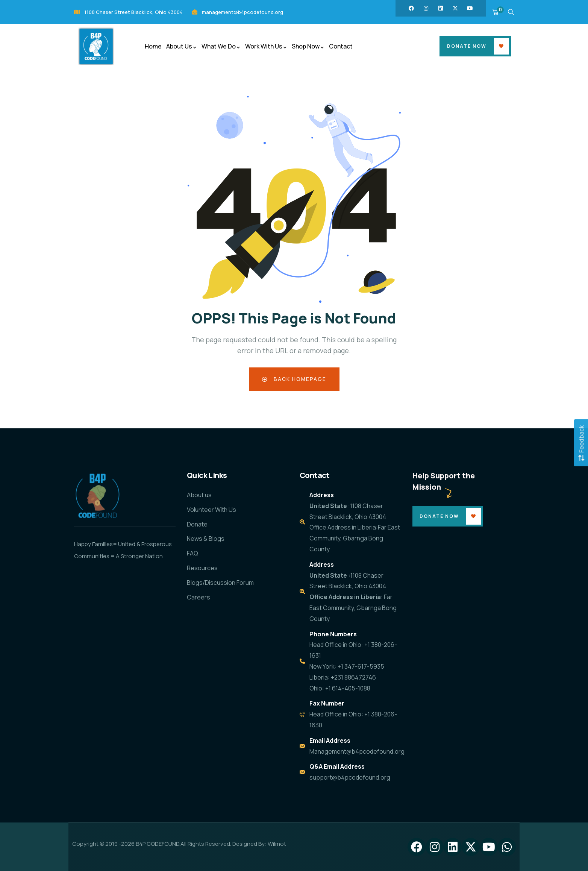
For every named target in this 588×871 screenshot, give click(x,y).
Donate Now (467, 46)
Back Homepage (294, 379)
